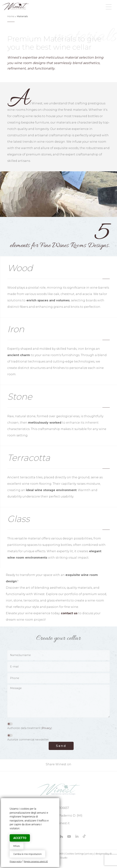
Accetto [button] (20, 838)
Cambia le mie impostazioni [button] (27, 854)
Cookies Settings (74, 854)
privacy (90, 854)
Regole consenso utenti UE (36, 862)
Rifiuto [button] (17, 846)
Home (11, 16)
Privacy (47, 728)
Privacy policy (16, 862)
